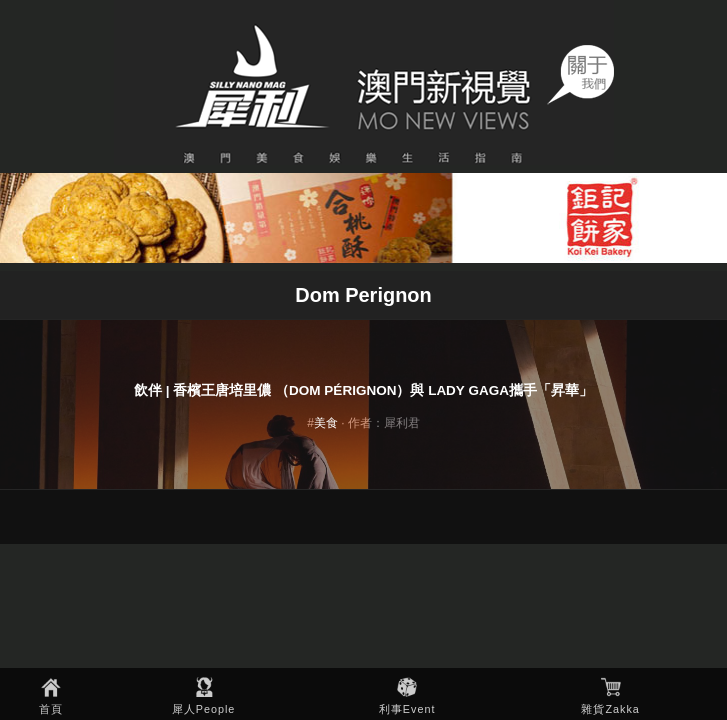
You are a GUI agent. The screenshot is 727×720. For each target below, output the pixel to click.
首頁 (51, 709)
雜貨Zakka (610, 709)
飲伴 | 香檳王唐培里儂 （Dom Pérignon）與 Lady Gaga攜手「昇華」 (363, 390)
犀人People (204, 709)
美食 (326, 423)
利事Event (407, 709)
